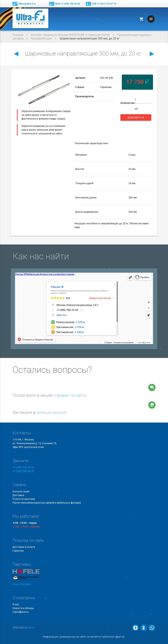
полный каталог (52, 413)
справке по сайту (70, 395)
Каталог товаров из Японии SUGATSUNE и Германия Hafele (70, 35)
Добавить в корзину (136, 118)
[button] (67, 77)
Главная (18, 35)
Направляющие (41, 38)
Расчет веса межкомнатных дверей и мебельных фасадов (47, 503)
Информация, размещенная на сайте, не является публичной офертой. (84, 637)
